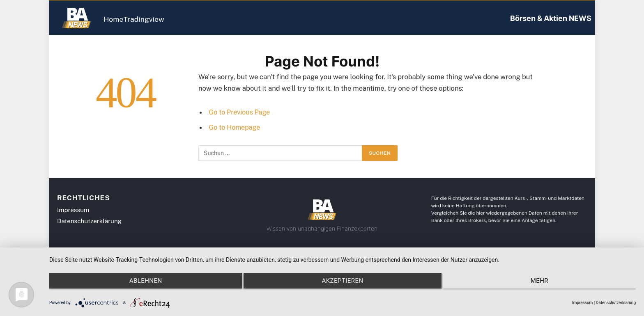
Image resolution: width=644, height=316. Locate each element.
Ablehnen (137, 287)
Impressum (582, 303)
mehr (548, 287)
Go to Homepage (236, 127)
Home (120, 19)
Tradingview (162, 19)
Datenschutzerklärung (616, 303)
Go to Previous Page (241, 112)
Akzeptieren (342, 287)
